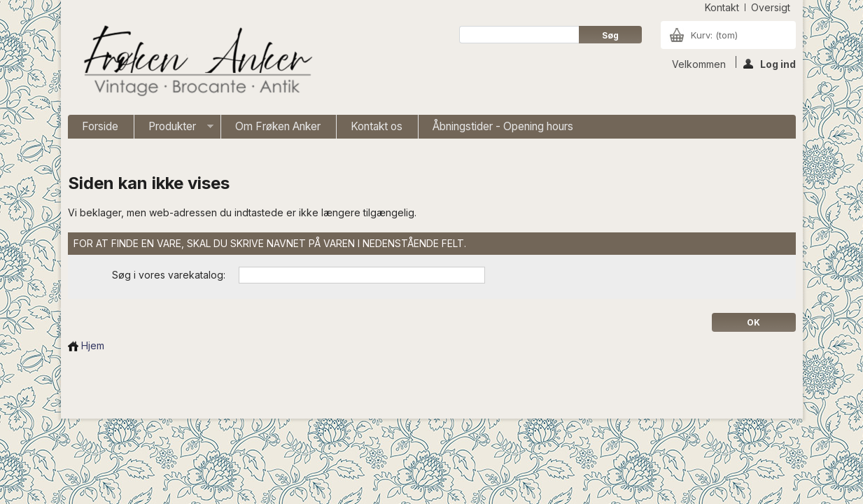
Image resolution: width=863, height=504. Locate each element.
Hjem (86, 345)
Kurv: (714, 35)
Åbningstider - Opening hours (503, 126)
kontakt (722, 7)
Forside (100, 126)
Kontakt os (377, 126)
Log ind (770, 63)
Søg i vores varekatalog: (169, 275)
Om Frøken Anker (278, 126)
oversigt (771, 7)
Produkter (174, 129)
